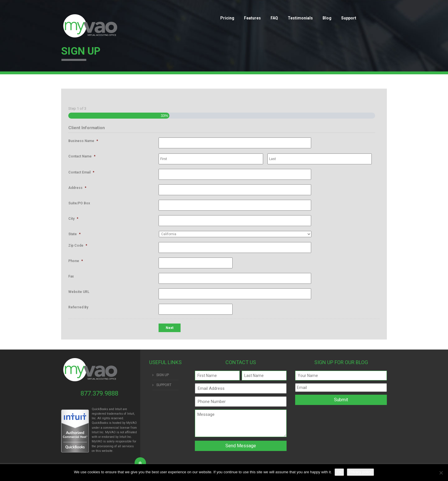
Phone (76, 261)
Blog (327, 18)
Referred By (78, 307)
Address (77, 188)
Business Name (83, 141)
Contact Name (82, 156)
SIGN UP (163, 375)
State (74, 234)
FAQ (274, 18)
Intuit (95, 432)
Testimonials (300, 18)
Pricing (227, 18)
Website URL (79, 292)
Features (252, 18)
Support (349, 18)
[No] (441, 473)
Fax (71, 276)
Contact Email (81, 172)
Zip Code (78, 246)
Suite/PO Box (79, 203)
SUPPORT (164, 385)
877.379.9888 (99, 393)
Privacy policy (360, 472)
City (73, 219)
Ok (339, 472)
